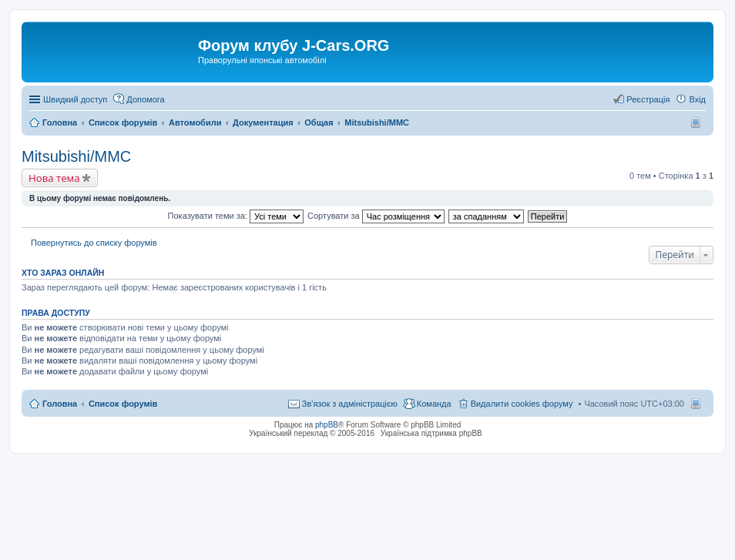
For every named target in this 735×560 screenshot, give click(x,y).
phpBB (327, 425)
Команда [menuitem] (434, 404)
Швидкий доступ (75, 99)
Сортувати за (376, 216)
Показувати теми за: (236, 216)
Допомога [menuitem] (145, 99)
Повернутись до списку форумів (94, 243)
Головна (60, 404)
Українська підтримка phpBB (431, 433)
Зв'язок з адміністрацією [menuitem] (350, 404)
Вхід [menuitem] (697, 99)
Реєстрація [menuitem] (648, 99)
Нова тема (54, 178)
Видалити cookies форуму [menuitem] (522, 404)
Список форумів (123, 404)
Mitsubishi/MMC (76, 156)
